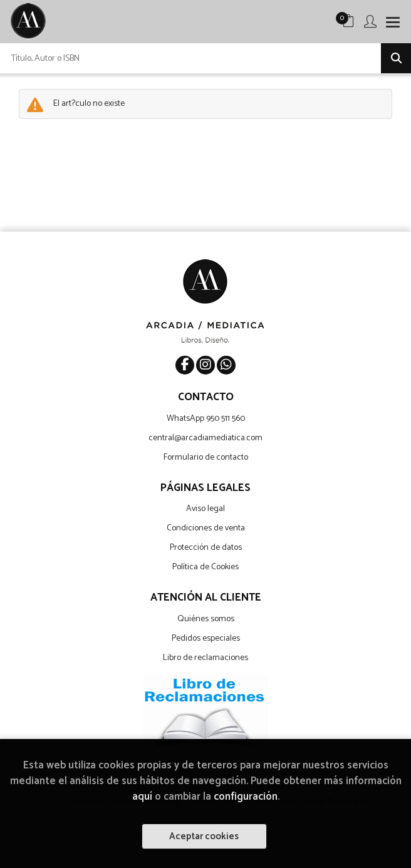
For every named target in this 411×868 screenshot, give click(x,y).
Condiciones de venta (206, 528)
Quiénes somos (206, 619)
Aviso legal (205, 509)
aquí (142, 797)
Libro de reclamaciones (205, 658)
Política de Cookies (205, 567)
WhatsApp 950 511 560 (206, 419)
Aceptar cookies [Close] (204, 836)
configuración (246, 797)
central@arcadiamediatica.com (205, 438)
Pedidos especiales (206, 638)
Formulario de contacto (206, 457)
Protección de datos (206, 548)
